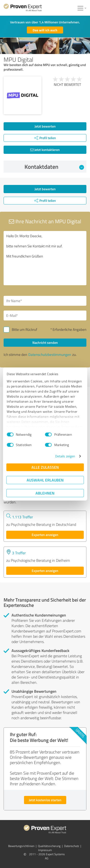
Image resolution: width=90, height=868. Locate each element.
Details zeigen (65, 456)
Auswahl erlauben (45, 480)
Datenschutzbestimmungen (50, 355)
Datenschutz (72, 846)
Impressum (45, 850)
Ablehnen (45, 493)
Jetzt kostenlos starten (45, 800)
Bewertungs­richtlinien (21, 846)
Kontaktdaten (54, 167)
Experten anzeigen (45, 535)
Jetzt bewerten (45, 126)
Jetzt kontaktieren (45, 150)
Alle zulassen (45, 467)
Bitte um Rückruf (24, 329)
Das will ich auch (45, 30)
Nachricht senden (45, 342)
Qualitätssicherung (49, 846)
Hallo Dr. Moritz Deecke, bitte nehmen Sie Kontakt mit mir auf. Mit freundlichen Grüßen (45, 258)
